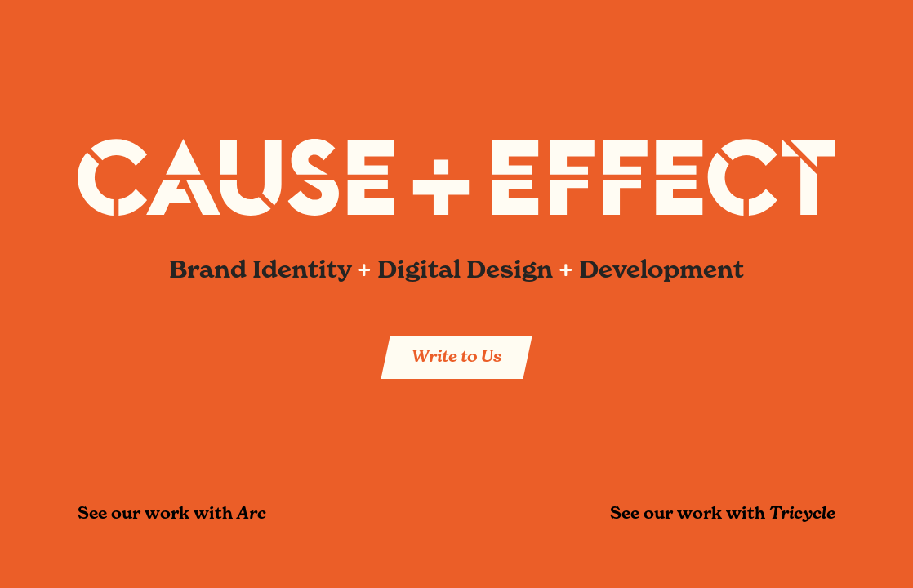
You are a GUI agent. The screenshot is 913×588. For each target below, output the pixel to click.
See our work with (172, 513)
